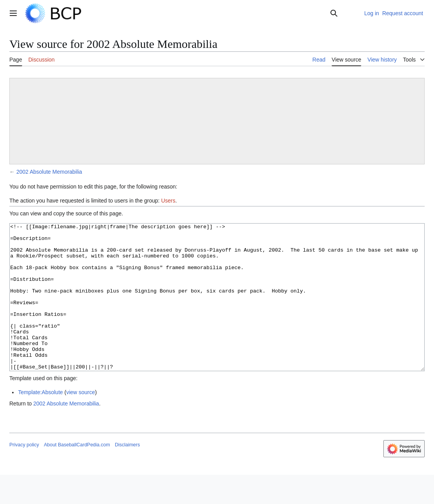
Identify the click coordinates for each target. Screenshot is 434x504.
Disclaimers (127, 474)
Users (168, 201)
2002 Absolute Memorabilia (49, 172)
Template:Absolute (40, 421)
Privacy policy (24, 474)
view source (81, 421)
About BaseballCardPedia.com (77, 474)
